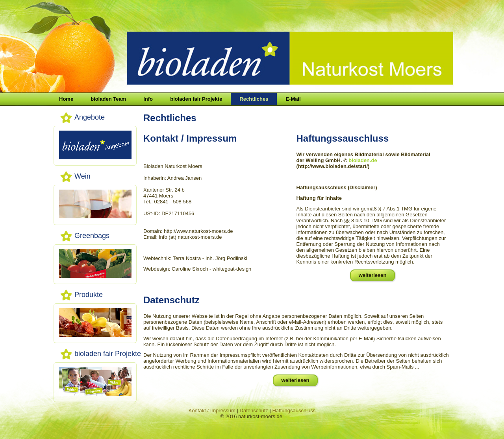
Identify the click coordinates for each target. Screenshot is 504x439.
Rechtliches (254, 99)
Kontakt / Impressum (212, 410)
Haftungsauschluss (294, 410)
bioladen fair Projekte (196, 99)
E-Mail (293, 99)
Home (66, 99)
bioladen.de (363, 160)
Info (148, 99)
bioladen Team (108, 99)
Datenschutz (254, 410)
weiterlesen (373, 275)
